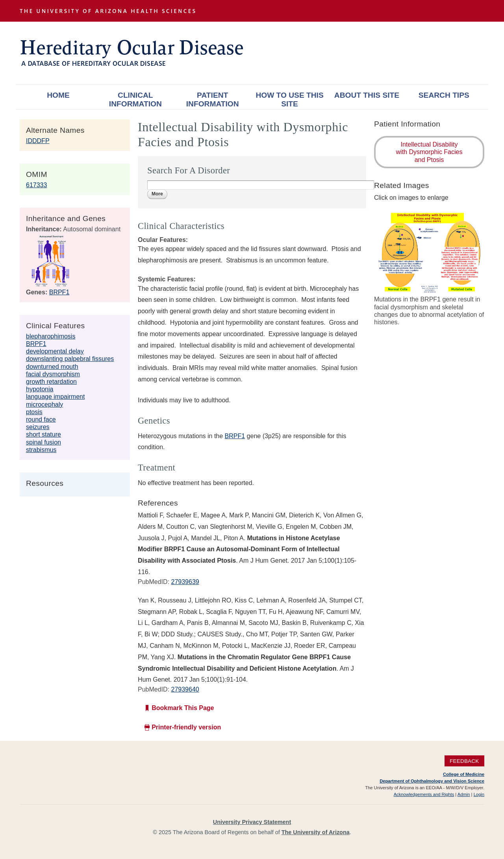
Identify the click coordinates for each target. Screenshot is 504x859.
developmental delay (55, 351)
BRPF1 (59, 292)
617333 (36, 185)
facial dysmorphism (53, 374)
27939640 (185, 689)
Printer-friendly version (186, 727)
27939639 (185, 582)
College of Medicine (464, 774)
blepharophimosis (51, 336)
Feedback (464, 761)
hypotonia (40, 389)
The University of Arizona (316, 832)
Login (479, 794)
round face (41, 419)
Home (58, 95)
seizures (38, 427)
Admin (464, 794)
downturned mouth (52, 367)
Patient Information (213, 99)
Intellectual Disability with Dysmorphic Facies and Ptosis (429, 152)
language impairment (55, 397)
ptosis (34, 412)
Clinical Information (135, 99)
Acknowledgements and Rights (424, 794)
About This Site (367, 95)
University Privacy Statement (252, 822)
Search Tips (444, 95)
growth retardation (51, 382)
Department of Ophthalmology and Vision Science (432, 781)
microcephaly (44, 404)
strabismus (41, 450)
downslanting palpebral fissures (70, 359)
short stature (44, 434)
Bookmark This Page (183, 708)
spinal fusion (44, 442)
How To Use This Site (289, 99)
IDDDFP (38, 141)
